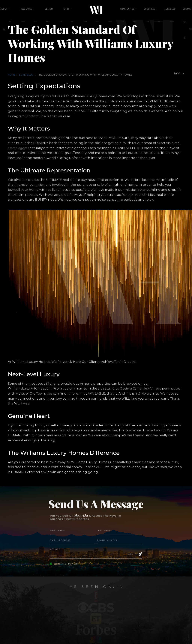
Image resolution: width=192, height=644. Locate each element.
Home (12, 75)
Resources (34, 11)
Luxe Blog (162, 11)
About (16, 11)
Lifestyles (145, 11)
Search (53, 11)
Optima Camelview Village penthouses (151, 388)
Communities (127, 11)
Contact (176, 11)
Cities (66, 11)
